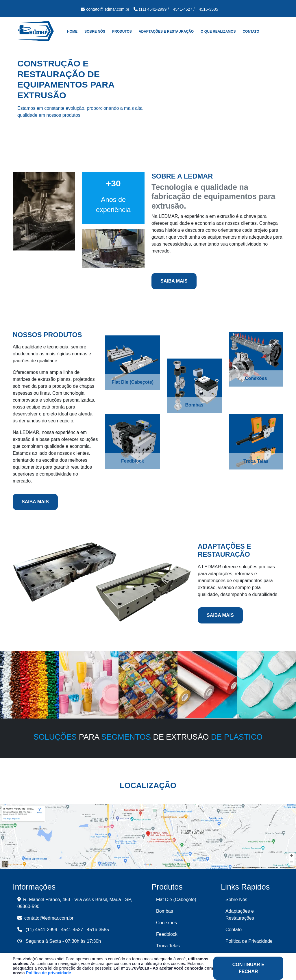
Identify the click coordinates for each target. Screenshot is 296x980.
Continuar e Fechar (248, 968)
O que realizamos (218, 31)
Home (72, 31)
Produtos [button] (122, 31)
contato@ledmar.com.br (45, 918)
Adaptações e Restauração (166, 31)
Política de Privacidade (249, 941)
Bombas (165, 911)
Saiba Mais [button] (174, 281)
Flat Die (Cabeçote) (176, 900)
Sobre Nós (95, 31)
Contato (251, 31)
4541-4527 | (73, 930)
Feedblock (167, 934)
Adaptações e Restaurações (240, 915)
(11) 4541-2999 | (42, 930)
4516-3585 (98, 930)
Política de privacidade (49, 973)
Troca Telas (168, 946)
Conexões (166, 923)
